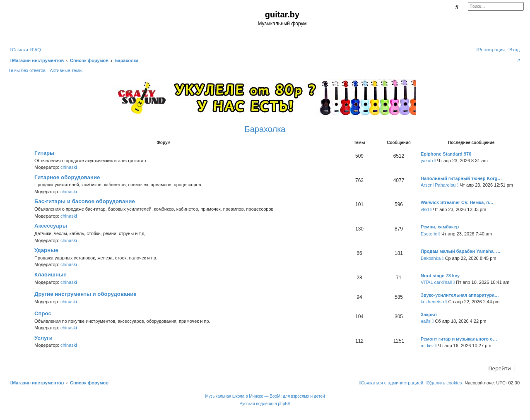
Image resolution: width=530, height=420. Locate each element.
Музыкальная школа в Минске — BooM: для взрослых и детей (265, 396)
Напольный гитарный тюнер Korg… (461, 178)
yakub (427, 161)
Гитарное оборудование (67, 177)
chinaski (69, 167)
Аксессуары (51, 226)
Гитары (44, 153)
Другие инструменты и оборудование (86, 294)
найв (426, 321)
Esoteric (429, 234)
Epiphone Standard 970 (446, 154)
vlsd (425, 209)
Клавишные (51, 275)
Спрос (43, 313)
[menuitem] (36, 50)
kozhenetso (432, 302)
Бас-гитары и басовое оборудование (85, 201)
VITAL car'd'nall (436, 282)
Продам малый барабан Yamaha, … (461, 251)
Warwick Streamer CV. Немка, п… (457, 202)
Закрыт (429, 314)
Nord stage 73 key (440, 276)
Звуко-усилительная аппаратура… (460, 295)
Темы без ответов (27, 70)
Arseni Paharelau (438, 185)
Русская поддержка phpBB (265, 404)
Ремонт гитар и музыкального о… (459, 339)
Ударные (46, 250)
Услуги (43, 338)
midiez (427, 346)
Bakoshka (431, 258)
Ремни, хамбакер (440, 227)
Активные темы (66, 70)
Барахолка (265, 129)
